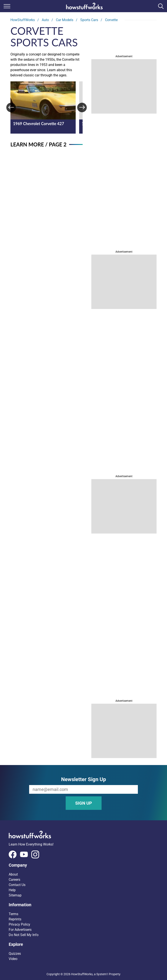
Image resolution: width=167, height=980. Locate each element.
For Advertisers (20, 930)
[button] (83, 865)
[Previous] (11, 107)
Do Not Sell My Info (24, 935)
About (13, 874)
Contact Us (17, 885)
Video (13, 959)
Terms (13, 914)
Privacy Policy (19, 924)
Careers (14, 880)
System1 (102, 974)
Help (12, 890)
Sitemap (15, 895)
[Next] (82, 107)
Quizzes (15, 954)
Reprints (15, 919)
